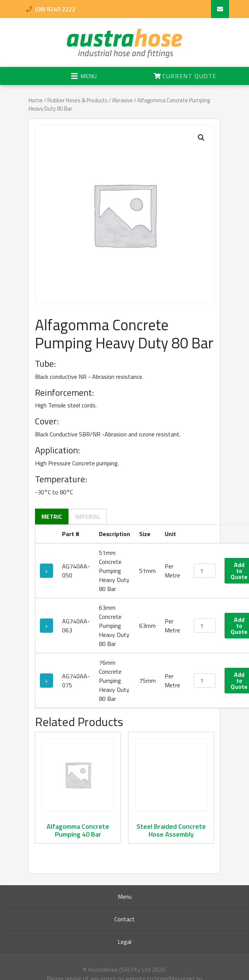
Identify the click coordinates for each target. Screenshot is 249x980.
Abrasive (122, 100)
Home (36, 100)
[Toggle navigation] (84, 76)
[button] (201, 138)
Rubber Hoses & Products (77, 100)
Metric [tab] (52, 517)
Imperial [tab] (88, 517)
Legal (124, 942)
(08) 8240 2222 (51, 9)
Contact (124, 919)
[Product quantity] (205, 571)
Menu (125, 896)
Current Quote (185, 76)
